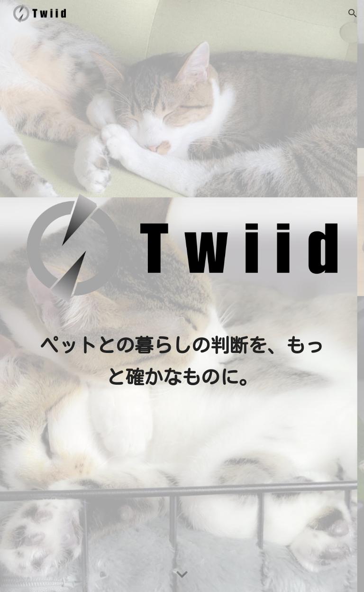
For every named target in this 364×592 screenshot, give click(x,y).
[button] (353, 13)
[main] (182, 361)
